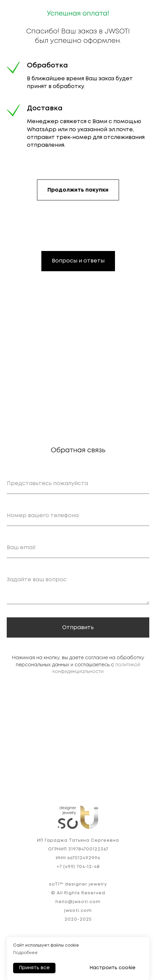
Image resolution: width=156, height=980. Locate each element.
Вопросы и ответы (78, 261)
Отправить (78, 628)
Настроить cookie (112, 968)
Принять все (34, 968)
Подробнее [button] (25, 953)
